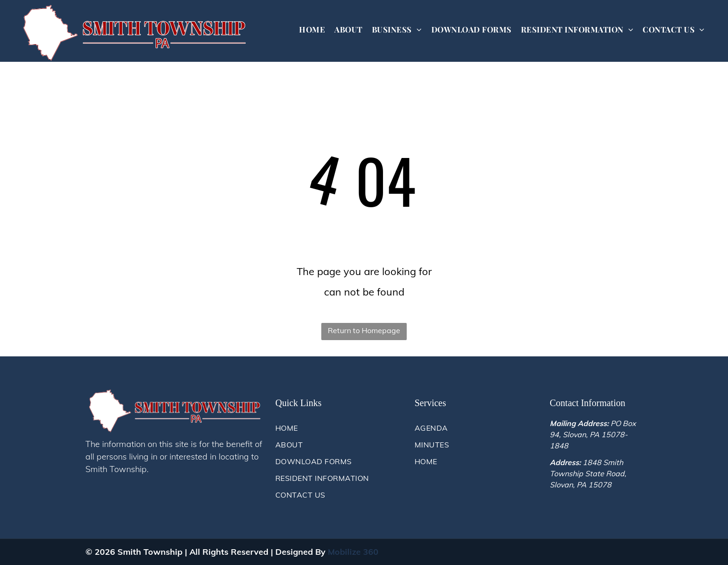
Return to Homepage (364, 330)
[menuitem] (312, 30)
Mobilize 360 (353, 552)
